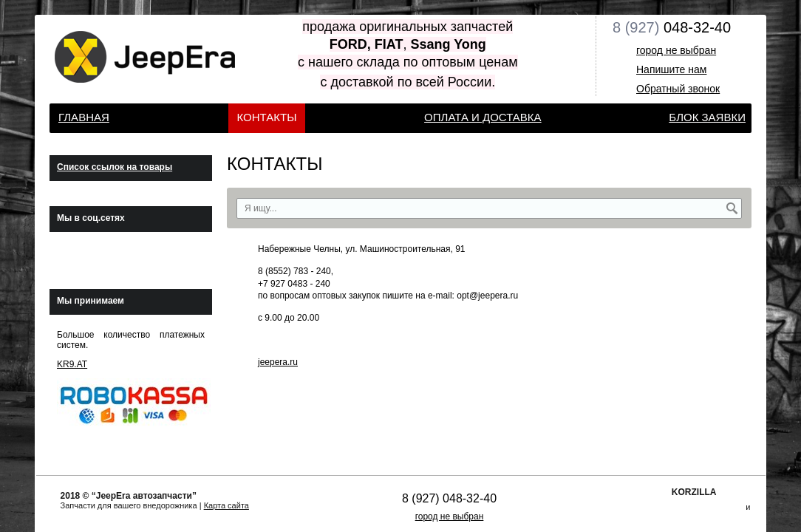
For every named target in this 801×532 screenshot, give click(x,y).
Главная (84, 117)
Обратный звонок (678, 89)
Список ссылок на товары (115, 167)
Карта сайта (226, 505)
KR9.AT (72, 364)
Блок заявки (707, 117)
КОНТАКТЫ (267, 117)
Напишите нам (671, 69)
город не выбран (676, 50)
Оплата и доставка (483, 117)
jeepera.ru (278, 362)
